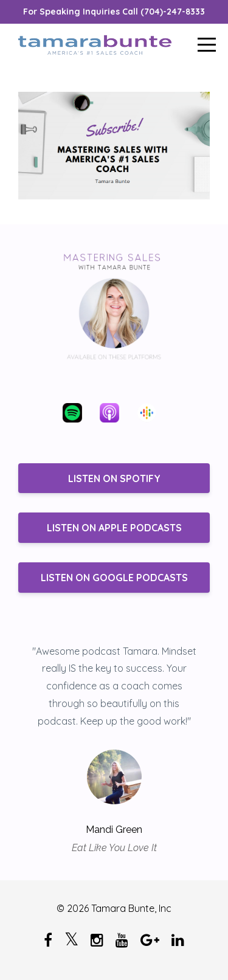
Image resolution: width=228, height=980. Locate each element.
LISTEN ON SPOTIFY (114, 478)
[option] (114, 749)
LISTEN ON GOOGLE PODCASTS (114, 578)
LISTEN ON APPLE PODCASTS (114, 528)
